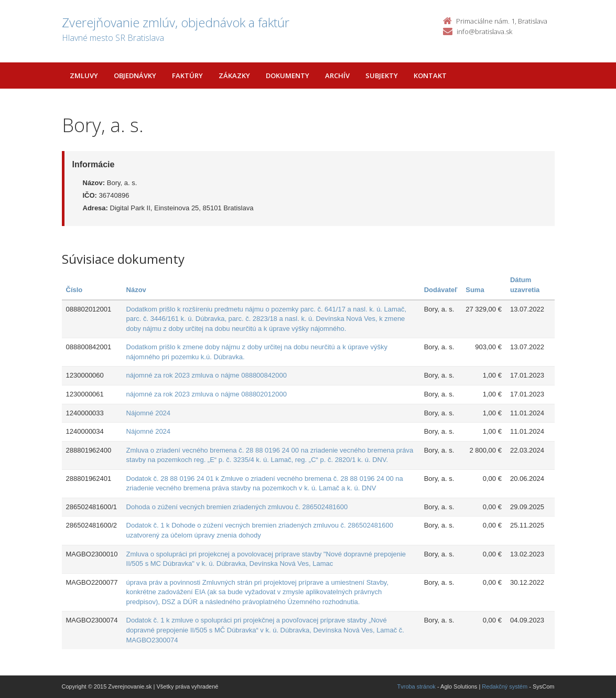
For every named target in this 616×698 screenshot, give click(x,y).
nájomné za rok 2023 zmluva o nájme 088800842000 (207, 375)
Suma (475, 290)
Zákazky (234, 76)
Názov (136, 290)
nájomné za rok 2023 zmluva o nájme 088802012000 (207, 394)
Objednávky (135, 76)
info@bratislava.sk (484, 31)
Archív (337, 76)
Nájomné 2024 (149, 413)
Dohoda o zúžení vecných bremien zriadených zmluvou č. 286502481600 (237, 507)
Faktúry (187, 76)
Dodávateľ (441, 290)
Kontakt (430, 76)
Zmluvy (84, 76)
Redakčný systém (505, 686)
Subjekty (382, 76)
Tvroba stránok (417, 686)
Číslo (74, 290)
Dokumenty (288, 76)
